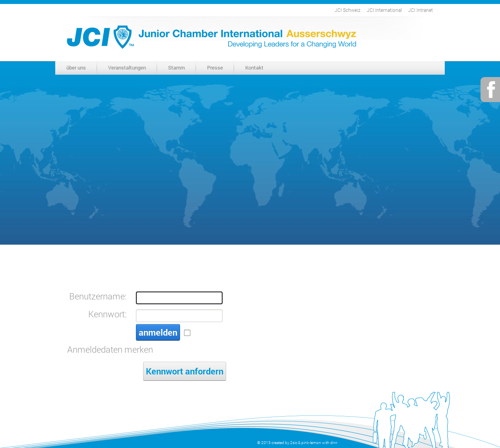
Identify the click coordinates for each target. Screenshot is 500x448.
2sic (294, 443)
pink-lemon (311, 443)
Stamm (176, 68)
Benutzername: (98, 296)
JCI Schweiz (348, 10)
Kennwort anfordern (185, 371)
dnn (334, 443)
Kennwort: (108, 314)
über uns (76, 68)
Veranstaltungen (127, 68)
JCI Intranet (421, 10)
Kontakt (254, 68)
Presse (215, 68)
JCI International (384, 10)
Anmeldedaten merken (110, 349)
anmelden (158, 332)
